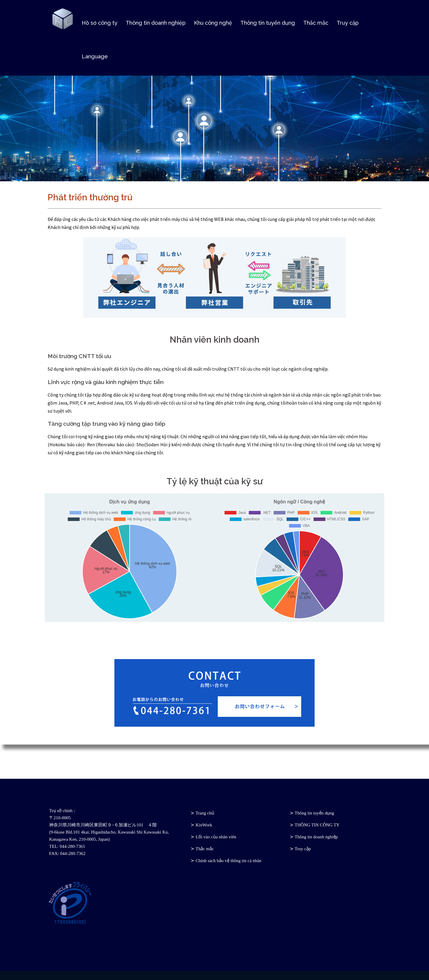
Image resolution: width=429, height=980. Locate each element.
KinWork (204, 825)
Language (95, 57)
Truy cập (348, 23)
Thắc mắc (316, 23)
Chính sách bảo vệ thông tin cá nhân (229, 861)
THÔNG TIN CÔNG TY (317, 825)
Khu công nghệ (213, 23)
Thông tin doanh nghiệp (156, 23)
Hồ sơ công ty (100, 23)
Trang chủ (205, 813)
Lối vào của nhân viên (216, 837)
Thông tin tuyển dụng (268, 23)
